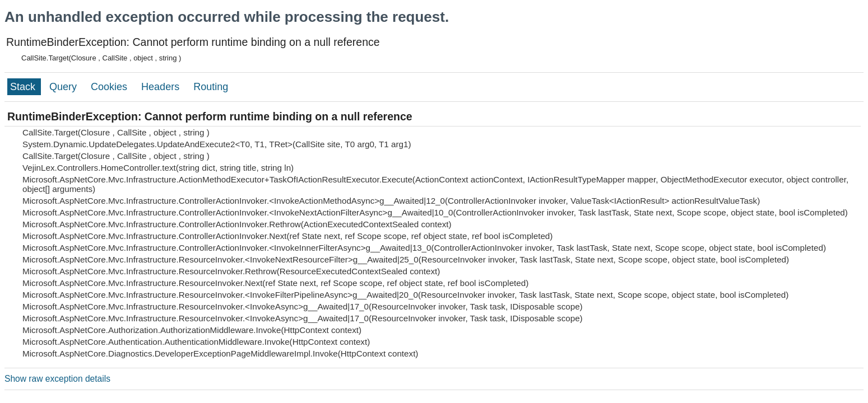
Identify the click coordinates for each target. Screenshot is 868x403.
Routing (211, 87)
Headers (162, 87)
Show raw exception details (57, 379)
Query (64, 87)
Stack (24, 87)
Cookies (110, 87)
